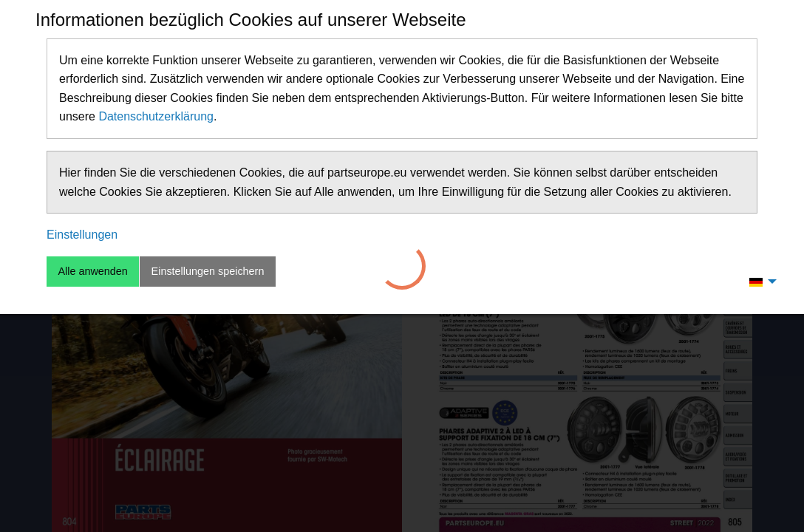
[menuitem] (759, 282)
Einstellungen (82, 235)
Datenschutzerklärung (156, 116)
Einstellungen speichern (208, 271)
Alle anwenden (92, 271)
